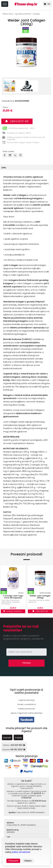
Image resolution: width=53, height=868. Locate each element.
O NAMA (18, 738)
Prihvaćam (13, 861)
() (46, 4)
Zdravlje (36, 14)
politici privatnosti (21, 852)
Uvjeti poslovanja (26, 700)
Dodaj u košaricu (13, 611)
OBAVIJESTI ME (17, 121)
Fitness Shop (8, 14)
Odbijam (28, 861)
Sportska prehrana (23, 14)
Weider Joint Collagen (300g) (40, 597)
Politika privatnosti (27, 709)
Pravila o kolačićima (27, 704)
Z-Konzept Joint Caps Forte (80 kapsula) (13, 597)
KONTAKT (7, 738)
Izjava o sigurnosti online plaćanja (27, 713)
